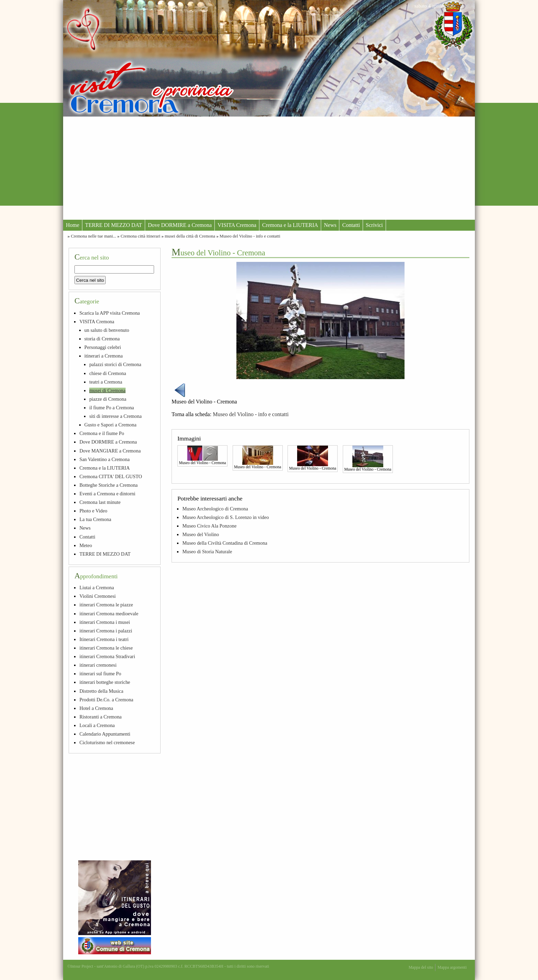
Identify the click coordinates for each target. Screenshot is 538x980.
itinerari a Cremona (104, 356)
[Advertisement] (269, 168)
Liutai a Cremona (97, 588)
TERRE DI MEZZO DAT (114, 225)
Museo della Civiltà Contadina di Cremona (225, 543)
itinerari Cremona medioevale (109, 614)
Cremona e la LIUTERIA (290, 225)
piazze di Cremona (108, 399)
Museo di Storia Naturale (207, 552)
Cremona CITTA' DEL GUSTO (111, 476)
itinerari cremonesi (98, 665)
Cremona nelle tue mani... (93, 236)
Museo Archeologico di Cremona (215, 509)
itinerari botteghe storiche (105, 682)
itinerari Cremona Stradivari (107, 656)
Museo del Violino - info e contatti (250, 236)
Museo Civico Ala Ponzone (209, 526)
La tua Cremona (95, 519)
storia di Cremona (102, 339)
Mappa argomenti (452, 967)
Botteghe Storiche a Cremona (108, 485)
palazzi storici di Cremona (115, 364)
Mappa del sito (421, 967)
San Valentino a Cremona (104, 459)
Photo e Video (93, 511)
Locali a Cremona (97, 725)
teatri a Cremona (106, 382)
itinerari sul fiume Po (100, 674)
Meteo (86, 545)
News (330, 225)
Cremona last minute (100, 502)
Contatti (351, 225)
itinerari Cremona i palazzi (106, 631)
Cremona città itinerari (140, 236)
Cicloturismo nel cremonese (107, 742)
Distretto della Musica (101, 691)
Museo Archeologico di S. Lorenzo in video (225, 517)
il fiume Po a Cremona (112, 408)
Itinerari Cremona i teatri (104, 639)
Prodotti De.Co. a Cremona (106, 700)
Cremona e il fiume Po (102, 433)
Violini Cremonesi (97, 596)
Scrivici (374, 225)
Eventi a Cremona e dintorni (107, 494)
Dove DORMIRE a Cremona (180, 225)
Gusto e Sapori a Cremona (110, 425)
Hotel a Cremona (96, 708)
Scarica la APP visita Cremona (109, 313)
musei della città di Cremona (190, 236)
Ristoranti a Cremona (100, 717)
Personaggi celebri (103, 347)
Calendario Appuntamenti (105, 734)
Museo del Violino (201, 534)
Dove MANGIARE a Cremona (110, 451)
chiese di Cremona (108, 373)
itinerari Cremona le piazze (106, 605)
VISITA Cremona (237, 225)
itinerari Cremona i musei (104, 622)
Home (73, 225)
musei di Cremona (107, 390)
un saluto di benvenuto (107, 330)
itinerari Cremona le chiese (106, 648)
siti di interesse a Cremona (115, 416)
